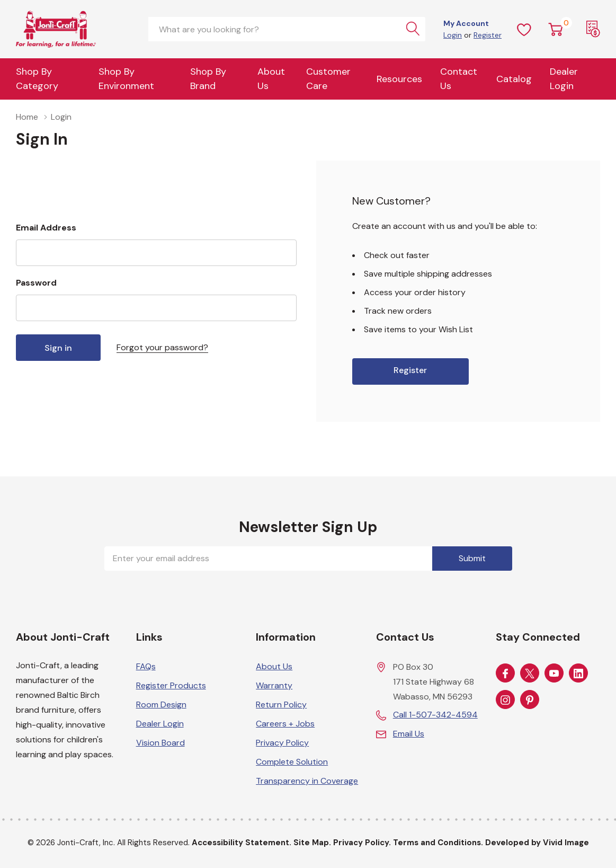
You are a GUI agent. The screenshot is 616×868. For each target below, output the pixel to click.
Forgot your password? (162, 347)
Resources (399, 79)
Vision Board (160, 743)
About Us (271, 79)
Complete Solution (292, 762)
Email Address (46, 228)
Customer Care (328, 79)
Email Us (409, 734)
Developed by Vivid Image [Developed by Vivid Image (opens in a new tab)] (537, 843)
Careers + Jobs (285, 724)
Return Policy (281, 705)
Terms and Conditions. (438, 843)
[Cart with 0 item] (556, 29)
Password (36, 283)
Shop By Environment (126, 79)
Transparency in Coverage (307, 781)
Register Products (171, 685)
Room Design (161, 705)
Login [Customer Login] (453, 35)
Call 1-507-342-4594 (435, 715)
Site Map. (312, 843)
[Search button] (413, 29)
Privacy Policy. (362, 843)
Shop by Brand (208, 79)
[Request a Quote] (593, 29)
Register (488, 35)
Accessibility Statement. (242, 843)
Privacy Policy (282, 743)
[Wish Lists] (524, 29)
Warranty (274, 685)
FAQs (146, 666)
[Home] (74, 29)
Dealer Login (160, 724)
